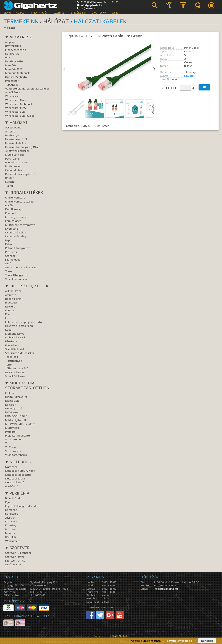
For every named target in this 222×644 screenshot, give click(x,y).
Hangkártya (12, 54)
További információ (180, 641)
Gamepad (11, 510)
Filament (11, 213)
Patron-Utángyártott (18, 248)
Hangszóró (12, 514)
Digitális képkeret (16, 397)
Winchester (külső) (17, 100)
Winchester (12, 96)
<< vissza (9, 28)
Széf (8, 263)
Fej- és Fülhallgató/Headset (22, 506)
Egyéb (9, 205)
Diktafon (11, 405)
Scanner (10, 256)
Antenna (10, 131)
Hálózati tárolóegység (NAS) (23, 147)
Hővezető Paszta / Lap (19, 326)
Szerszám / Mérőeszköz (20, 353)
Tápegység (12, 84)
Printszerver (13, 166)
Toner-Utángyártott (17, 275)
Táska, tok (11, 357)
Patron (9, 244)
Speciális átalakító (17, 349)
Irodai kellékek (26, 192)
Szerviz (59, 13)
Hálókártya (12, 135)
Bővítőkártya (13, 46)
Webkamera (13, 541)
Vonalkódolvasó (15, 376)
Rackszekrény (14, 170)
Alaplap (10, 42)
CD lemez (11, 393)
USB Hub (10, 537)
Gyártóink (99, 13)
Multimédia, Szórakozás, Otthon (27, 385)
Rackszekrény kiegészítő (20, 174)
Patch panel (12, 159)
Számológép (13, 259)
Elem (8, 314)
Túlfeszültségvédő (17, 368)
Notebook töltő (15, 482)
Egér (8, 502)
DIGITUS (189, 76)
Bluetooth (11, 302)
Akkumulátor (13, 291)
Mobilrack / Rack (15, 337)
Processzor (12, 81)
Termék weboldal (171, 79)
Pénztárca (11, 341)
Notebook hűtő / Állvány (20, 471)
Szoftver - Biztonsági (18, 553)
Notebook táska (15, 478)
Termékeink (78, 13)
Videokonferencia (16, 279)
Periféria (19, 493)
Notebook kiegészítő (18, 475)
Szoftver (20, 548)
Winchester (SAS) (16, 108)
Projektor (11, 432)
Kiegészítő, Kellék (29, 286)
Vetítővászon (13, 451)
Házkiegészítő (14, 61)
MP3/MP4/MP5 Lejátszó (20, 424)
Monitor (10, 533)
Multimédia (12, 428)
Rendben (207, 641)
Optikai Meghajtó (16, 77)
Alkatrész (21, 37)
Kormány (11, 525)
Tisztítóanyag (14, 361)
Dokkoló (10, 306)
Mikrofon (11, 529)
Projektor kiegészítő (17, 435)
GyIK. (115, 13)
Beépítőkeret (13, 299)
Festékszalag (13, 209)
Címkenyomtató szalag (19, 201)
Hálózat (19, 122)
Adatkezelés (120, 636)
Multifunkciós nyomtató (20, 225)
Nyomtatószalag (16, 236)
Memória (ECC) (14, 69)
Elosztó (10, 318)
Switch (9, 182)
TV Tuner (11, 447)
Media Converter (15, 155)
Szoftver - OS (13, 564)
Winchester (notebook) (19, 104)
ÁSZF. (96, 636)
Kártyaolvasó (13, 521)
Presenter (11, 252)
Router (9, 178)
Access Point (13, 127)
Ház (8, 57)
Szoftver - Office (15, 560)
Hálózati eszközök (16, 139)
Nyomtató (12, 229)
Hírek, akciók (39, 13)
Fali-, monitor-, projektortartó (23, 322)
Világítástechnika (16, 455)
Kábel (9, 330)
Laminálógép (13, 221)
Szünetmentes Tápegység (21, 267)
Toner (9, 271)
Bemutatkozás (14, 13)
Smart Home (13, 439)
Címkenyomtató (15, 197)
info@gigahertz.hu (89, 5)
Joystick (10, 518)
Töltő (8, 364)
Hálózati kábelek (100, 21)
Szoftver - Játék (15, 557)
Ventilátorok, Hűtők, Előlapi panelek (27, 88)
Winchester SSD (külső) (20, 116)
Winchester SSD (15, 112)
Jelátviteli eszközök (17, 151)
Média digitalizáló (16, 420)
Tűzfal (9, 186)
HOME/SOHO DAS (16, 416)
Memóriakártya (15, 334)
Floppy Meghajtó (16, 50)
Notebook (20, 462)
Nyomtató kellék (15, 232)
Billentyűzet (13, 498)
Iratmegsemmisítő (17, 217)
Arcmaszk (11, 295)
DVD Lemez (12, 412)
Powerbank (12, 345)
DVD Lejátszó (14, 408)
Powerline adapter (16, 162)
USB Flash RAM (15, 372)
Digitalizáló (12, 401)
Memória (11, 65)
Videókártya (13, 92)
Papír (8, 240)
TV (7, 443)
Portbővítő (12, 486)
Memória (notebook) (18, 73)
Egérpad (10, 310)
